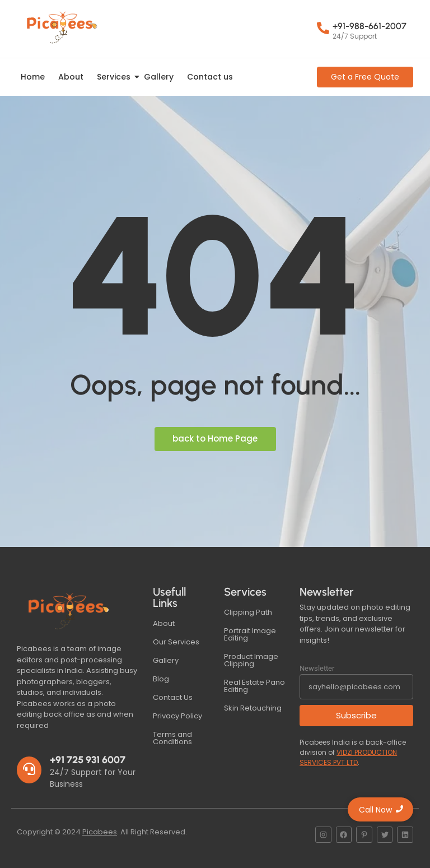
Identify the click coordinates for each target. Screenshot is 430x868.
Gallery (159, 77)
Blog (161, 679)
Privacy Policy (177, 716)
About (71, 77)
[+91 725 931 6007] (29, 770)
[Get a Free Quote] (365, 77)
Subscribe (356, 715)
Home (33, 77)
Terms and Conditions (172, 738)
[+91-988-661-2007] (323, 29)
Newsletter (317, 668)
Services (116, 77)
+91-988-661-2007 (370, 26)
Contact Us (173, 697)
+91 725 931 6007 (88, 760)
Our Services (176, 642)
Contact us (210, 77)
